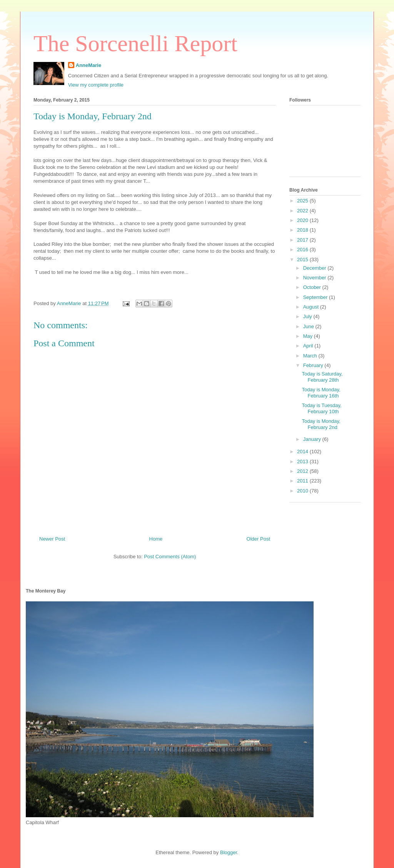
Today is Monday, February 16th (321, 393)
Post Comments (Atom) (170, 557)
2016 (303, 250)
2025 (303, 201)
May (309, 336)
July (308, 316)
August (312, 307)
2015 (303, 260)
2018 (303, 230)
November (316, 278)
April (309, 346)
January (313, 439)
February (314, 365)
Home (156, 539)
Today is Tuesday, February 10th (321, 408)
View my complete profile (96, 85)
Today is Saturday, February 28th (322, 377)
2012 (303, 471)
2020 (303, 220)
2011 (303, 481)
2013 (303, 462)
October (313, 287)
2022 (303, 211)
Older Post (258, 539)
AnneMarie (88, 65)
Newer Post (52, 539)
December (316, 268)
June (309, 326)
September (316, 297)
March (311, 356)
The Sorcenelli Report (135, 43)
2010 (303, 491)
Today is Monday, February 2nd (321, 424)
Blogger (229, 852)
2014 (303, 452)
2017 (303, 240)
